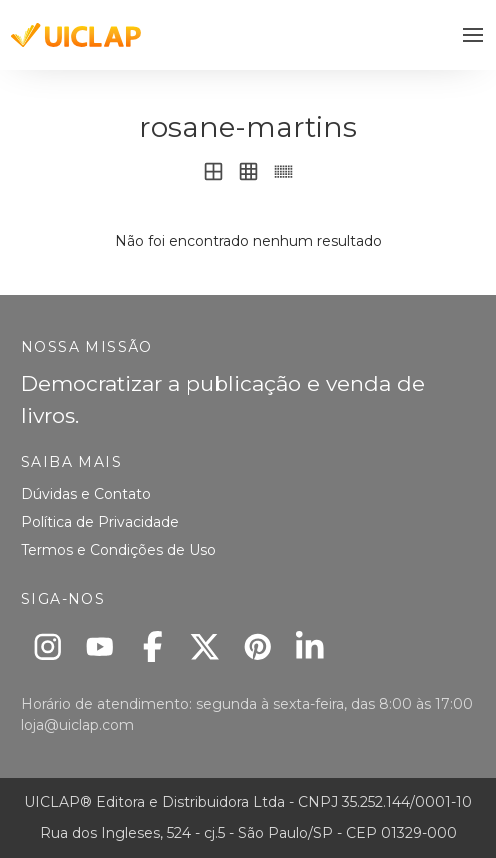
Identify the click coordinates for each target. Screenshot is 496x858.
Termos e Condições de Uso (118, 550)
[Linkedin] (310, 646)
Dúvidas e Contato (86, 494)
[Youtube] (100, 646)
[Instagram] (47, 646)
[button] (473, 35)
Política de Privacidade (100, 522)
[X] (205, 646)
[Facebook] (152, 646)
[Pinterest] (257, 646)
